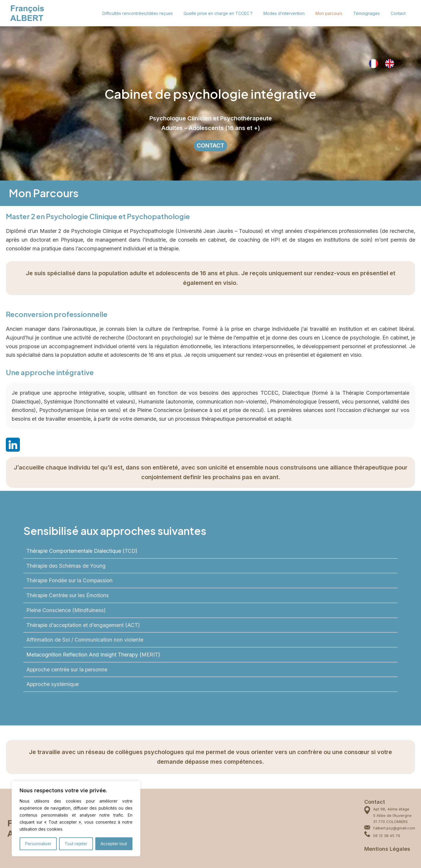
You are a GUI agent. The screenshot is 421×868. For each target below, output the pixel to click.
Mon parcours (335, 13)
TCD (130, 551)
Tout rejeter (76, 844)
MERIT (150, 655)
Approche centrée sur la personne (67, 669)
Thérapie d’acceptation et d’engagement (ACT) (83, 625)
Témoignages (370, 13)
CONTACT (211, 146)
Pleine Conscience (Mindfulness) (66, 610)
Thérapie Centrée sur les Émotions (68, 595)
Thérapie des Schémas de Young (66, 566)
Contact (399, 13)
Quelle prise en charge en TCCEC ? (230, 13)
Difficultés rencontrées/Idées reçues (152, 13)
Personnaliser (38, 844)
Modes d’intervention (293, 13)
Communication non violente (109, 640)
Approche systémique (53, 684)
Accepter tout (114, 844)
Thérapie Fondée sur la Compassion (70, 581)
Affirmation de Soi (49, 640)
